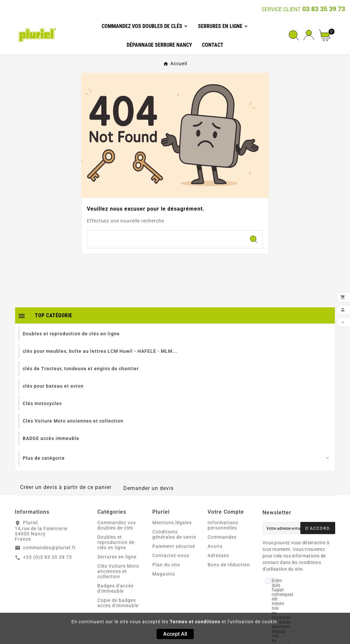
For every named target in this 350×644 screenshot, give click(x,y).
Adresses (218, 555)
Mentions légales (172, 523)
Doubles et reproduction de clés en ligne (116, 542)
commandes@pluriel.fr (50, 548)
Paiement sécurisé (174, 546)
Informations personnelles (223, 525)
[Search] (254, 239)
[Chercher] (166, 239)
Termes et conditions (195, 622)
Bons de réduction (229, 565)
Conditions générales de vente (174, 534)
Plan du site (166, 565)
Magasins (164, 574)
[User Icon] (309, 35)
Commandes (222, 537)
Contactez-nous (171, 555)
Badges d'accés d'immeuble (115, 588)
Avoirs (215, 546)
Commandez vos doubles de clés (117, 525)
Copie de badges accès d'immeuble (118, 603)
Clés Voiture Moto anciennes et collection (118, 571)
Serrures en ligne (117, 557)
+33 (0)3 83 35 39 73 (48, 557)
